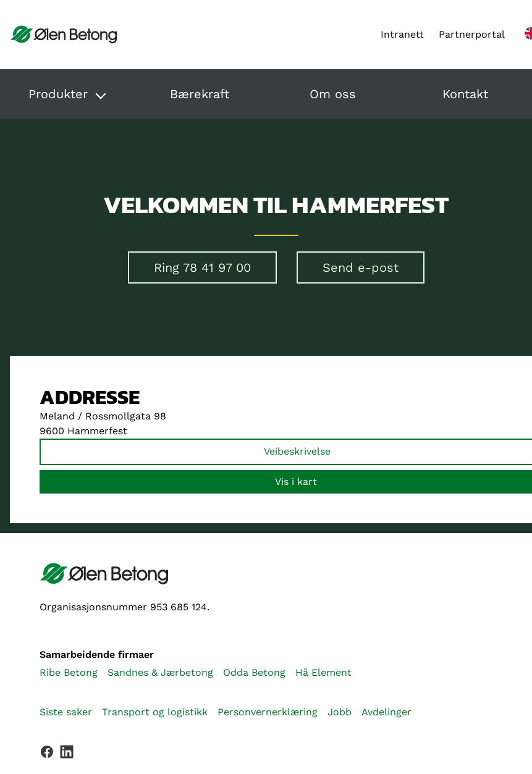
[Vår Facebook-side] (47, 752)
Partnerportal (472, 34)
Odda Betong (254, 672)
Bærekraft (200, 94)
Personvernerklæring (268, 712)
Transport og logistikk (155, 712)
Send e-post (361, 267)
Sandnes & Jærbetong (160, 672)
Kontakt (465, 94)
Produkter (58, 94)
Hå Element (323, 672)
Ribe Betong (69, 672)
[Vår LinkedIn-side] (67, 754)
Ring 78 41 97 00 (202, 267)
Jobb (340, 712)
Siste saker (66, 712)
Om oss (333, 94)
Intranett (402, 34)
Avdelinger (386, 712)
